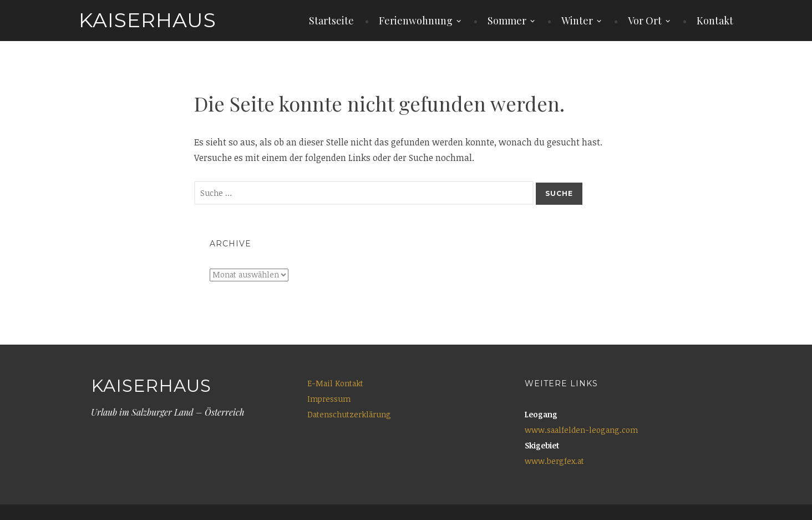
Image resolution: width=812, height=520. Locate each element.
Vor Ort (645, 21)
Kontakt (715, 21)
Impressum (329, 399)
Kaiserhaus (148, 20)
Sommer (507, 21)
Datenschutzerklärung (349, 414)
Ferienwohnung (416, 21)
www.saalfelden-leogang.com (581, 430)
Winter (577, 21)
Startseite (331, 21)
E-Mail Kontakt (335, 383)
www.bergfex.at (554, 461)
